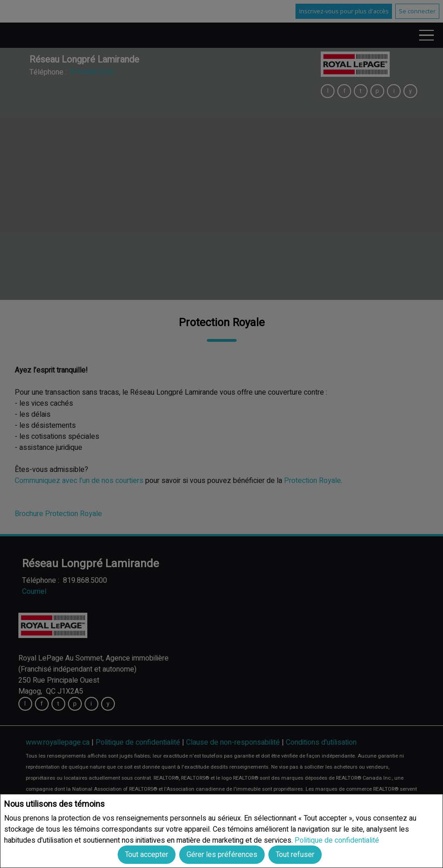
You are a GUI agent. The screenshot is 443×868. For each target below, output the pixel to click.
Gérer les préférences (222, 855)
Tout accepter (147, 855)
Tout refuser (295, 855)
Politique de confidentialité (337, 840)
